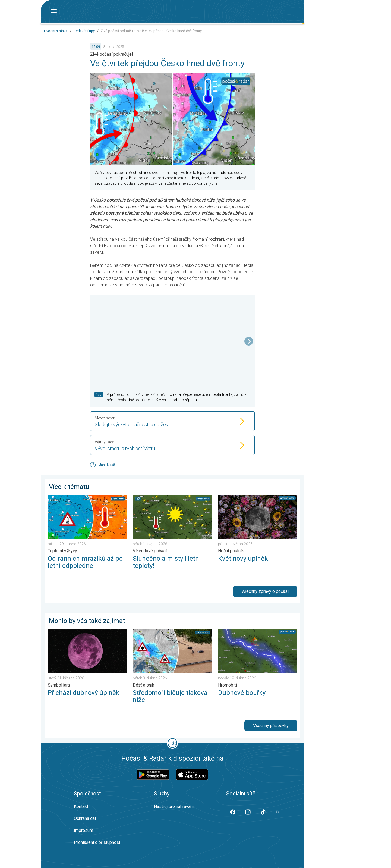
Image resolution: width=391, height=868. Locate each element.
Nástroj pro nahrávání (174, 806)
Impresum (83, 830)
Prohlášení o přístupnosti (98, 842)
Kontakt (81, 806)
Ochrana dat (85, 818)
